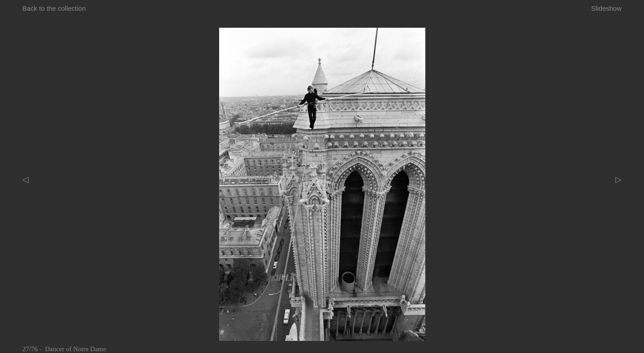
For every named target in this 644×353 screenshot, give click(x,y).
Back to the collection (54, 8)
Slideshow (606, 8)
